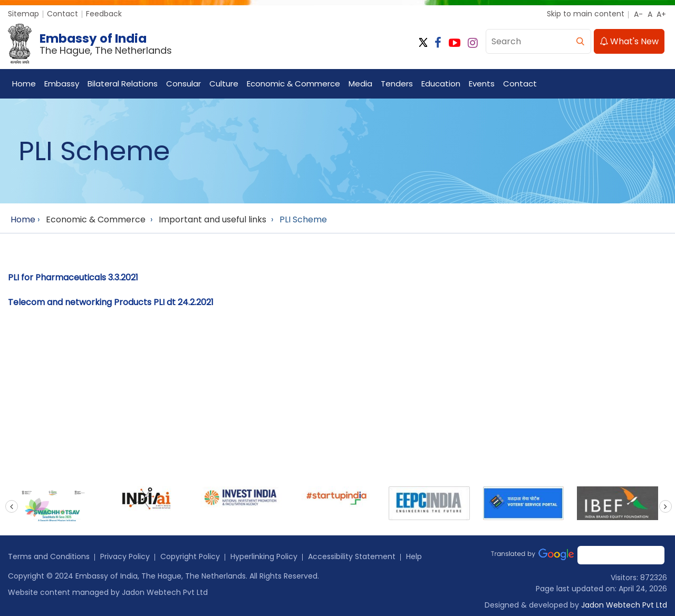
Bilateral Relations (123, 84)
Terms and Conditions (49, 556)
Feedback (104, 14)
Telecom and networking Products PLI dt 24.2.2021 (111, 302)
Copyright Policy (190, 556)
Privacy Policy (125, 556)
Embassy (62, 84)
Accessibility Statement (352, 556)
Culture (224, 84)
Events (482, 84)
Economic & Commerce (293, 84)
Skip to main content (586, 14)
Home (24, 84)
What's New (629, 41)
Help (414, 556)
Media (360, 84)
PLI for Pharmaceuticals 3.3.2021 (73, 277)
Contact (62, 14)
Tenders (397, 84)
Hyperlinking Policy (264, 556)
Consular (184, 84)
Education (441, 84)
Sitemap (23, 14)
